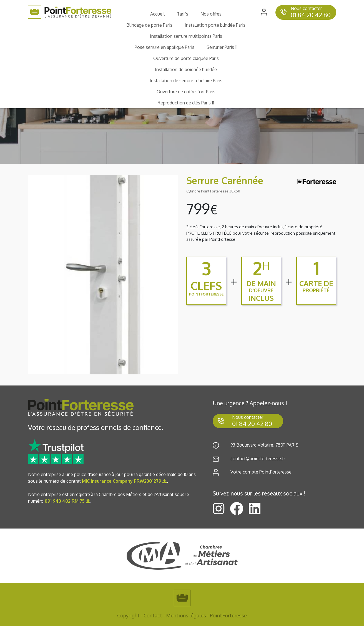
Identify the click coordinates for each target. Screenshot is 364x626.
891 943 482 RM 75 (67, 501)
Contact (153, 615)
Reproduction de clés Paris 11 (186, 103)
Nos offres (211, 14)
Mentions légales (186, 615)
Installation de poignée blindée (186, 69)
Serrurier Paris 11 (222, 47)
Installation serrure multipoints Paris (186, 36)
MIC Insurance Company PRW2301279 (124, 481)
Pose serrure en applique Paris (165, 47)
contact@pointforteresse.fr (258, 459)
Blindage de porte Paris (149, 25)
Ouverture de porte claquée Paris (186, 58)
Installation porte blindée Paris (215, 25)
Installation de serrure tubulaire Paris (186, 81)
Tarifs (183, 14)
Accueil (157, 14)
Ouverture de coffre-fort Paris (186, 92)
